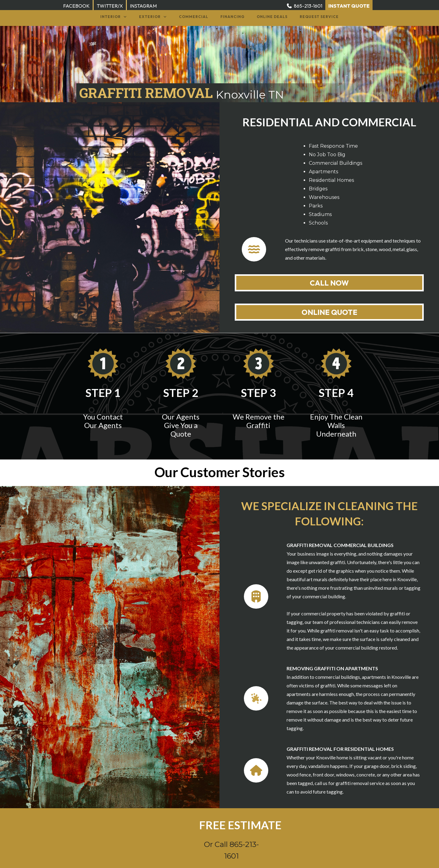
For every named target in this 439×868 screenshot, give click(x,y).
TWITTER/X (110, 6)
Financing (232, 17)
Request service (319, 17)
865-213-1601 (308, 6)
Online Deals (272, 17)
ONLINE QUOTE (329, 312)
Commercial (194, 17)
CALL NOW (329, 283)
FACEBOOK (76, 6)
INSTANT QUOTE (349, 6)
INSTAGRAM (143, 6)
